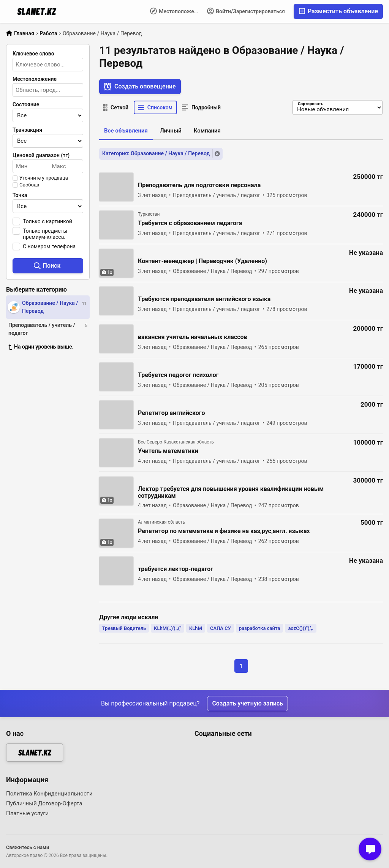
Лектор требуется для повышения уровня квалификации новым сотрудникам (231, 492)
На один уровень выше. (41, 347)
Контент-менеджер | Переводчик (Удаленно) (202, 261)
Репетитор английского (171, 413)
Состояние (26, 104)
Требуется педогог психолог (178, 375)
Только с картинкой (47, 221)
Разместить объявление (338, 11)
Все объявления (126, 131)
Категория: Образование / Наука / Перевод (156, 153)
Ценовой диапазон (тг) (41, 155)
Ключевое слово (33, 54)
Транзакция (27, 130)
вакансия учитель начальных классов (193, 337)
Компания (207, 131)
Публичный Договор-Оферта (44, 803)
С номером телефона (49, 246)
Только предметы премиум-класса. (45, 234)
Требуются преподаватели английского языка (204, 299)
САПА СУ (221, 628)
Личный (171, 131)
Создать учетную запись (247, 703)
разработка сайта (259, 628)
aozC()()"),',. (301, 628)
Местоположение (176, 11)
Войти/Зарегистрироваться (246, 11)
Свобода (29, 185)
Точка (20, 195)
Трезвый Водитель (124, 628)
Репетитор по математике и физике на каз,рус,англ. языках (224, 531)
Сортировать (310, 104)
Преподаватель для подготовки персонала (199, 185)
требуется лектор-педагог (176, 569)
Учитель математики (168, 451)
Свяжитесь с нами (28, 847)
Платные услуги (27, 813)
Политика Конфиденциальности (49, 794)
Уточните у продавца (44, 178)
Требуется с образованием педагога (190, 223)
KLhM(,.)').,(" (168, 628)
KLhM (196, 628)
